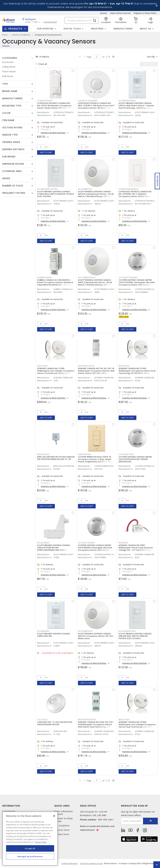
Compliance (9, 811)
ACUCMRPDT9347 (87, 277)
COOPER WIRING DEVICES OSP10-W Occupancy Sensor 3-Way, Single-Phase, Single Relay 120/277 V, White (96, 459)
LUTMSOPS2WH (45, 101)
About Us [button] (145, 29)
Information (11, 806)
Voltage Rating (12, 128)
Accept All (30, 848)
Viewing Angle (11, 142)
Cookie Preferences (70, 864)
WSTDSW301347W (87, 720)
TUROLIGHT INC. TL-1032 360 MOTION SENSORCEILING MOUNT (55, 723)
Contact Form (62, 834)
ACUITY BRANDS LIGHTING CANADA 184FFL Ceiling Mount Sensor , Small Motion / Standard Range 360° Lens (95, 282)
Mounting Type (12, 106)
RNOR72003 (43, 454)
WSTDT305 (124, 366)
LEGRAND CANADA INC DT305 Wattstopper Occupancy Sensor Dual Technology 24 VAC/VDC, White (137, 371)
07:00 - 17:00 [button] (31, 22)
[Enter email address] (132, 821)
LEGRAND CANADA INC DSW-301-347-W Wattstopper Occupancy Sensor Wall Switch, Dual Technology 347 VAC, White (96, 726)
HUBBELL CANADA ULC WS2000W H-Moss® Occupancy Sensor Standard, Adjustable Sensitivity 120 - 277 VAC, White (55, 284)
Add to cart (46, 152)
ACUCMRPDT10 (85, 631)
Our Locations (62, 825)
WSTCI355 (42, 366)
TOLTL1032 (42, 720)
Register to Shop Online (145, 13)
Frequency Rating (14, 193)
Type (5, 84)
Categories (10, 58)
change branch (50, 22)
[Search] (82, 20)
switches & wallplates (21, 35)
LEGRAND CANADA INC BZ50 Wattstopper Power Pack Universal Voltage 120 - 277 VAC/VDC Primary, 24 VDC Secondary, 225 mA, (136, 549)
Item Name (8, 120)
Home (5, 35)
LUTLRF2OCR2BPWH (88, 101)
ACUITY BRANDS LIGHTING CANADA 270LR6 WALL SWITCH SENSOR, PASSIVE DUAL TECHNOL (56, 194)
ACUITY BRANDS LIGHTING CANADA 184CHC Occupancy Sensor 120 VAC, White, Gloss (96, 636)
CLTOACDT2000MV (128, 277)
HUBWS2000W (44, 277)
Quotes (104, 13)
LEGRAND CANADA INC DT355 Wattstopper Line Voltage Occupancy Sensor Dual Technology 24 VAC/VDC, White (137, 726)
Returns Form (62, 830)
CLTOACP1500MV (86, 543)
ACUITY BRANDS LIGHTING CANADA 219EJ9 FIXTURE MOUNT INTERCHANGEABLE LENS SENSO (54, 548)
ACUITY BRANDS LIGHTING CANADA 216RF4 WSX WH (54, 635)
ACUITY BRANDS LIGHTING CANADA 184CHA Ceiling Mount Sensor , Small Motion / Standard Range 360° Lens (96, 194)
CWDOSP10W (84, 454)
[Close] (54, 816)
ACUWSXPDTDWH (127, 101)
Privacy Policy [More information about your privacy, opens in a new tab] (41, 842)
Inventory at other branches (53, 133)
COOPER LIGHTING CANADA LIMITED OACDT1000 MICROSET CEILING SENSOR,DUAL (135, 459)
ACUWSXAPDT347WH (47, 189)
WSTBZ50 (123, 543)
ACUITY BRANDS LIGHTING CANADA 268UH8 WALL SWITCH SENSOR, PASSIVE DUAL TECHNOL (135, 636)
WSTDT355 (124, 720)
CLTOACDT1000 (126, 454)
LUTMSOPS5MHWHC (129, 189)
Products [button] (15, 29)
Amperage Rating (13, 164)
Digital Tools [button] (72, 29)
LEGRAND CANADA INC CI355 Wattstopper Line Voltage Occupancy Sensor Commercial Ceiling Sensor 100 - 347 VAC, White (56, 372)
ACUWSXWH (43, 631)
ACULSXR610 (43, 543)
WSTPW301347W (86, 366)
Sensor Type (10, 135)
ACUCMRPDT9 (85, 189)
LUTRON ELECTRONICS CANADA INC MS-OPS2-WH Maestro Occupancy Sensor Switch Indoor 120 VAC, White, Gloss (55, 107)
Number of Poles (13, 186)
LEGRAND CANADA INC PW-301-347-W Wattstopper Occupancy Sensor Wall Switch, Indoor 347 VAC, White (96, 371)
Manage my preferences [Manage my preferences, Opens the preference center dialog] (30, 856)
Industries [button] (97, 29)
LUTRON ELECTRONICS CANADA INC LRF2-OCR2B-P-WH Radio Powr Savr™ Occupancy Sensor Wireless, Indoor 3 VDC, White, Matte (97, 107)
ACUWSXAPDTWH (127, 631)
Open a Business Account (64, 813)
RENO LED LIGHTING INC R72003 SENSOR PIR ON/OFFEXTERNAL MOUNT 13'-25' (56, 458)
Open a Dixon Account (120, 13)
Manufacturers (123, 29)
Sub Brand (9, 157)
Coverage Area (12, 171)
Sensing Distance (13, 149)
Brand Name (10, 91)
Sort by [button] (151, 57)
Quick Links (62, 806)
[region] (30, 839)
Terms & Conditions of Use (91, 863)
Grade (6, 178)
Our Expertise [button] (45, 29)
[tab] (18, 58)
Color (6, 113)
